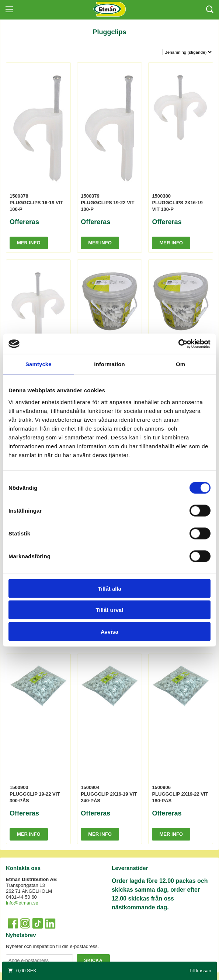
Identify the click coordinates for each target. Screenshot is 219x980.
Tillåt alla (109, 588)
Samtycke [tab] (39, 364)
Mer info (29, 243)
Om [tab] (180, 364)
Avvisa (109, 631)
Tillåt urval (110, 610)
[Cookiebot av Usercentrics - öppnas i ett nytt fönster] (178, 344)
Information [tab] (109, 364)
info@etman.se (22, 903)
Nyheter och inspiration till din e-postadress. (52, 946)
